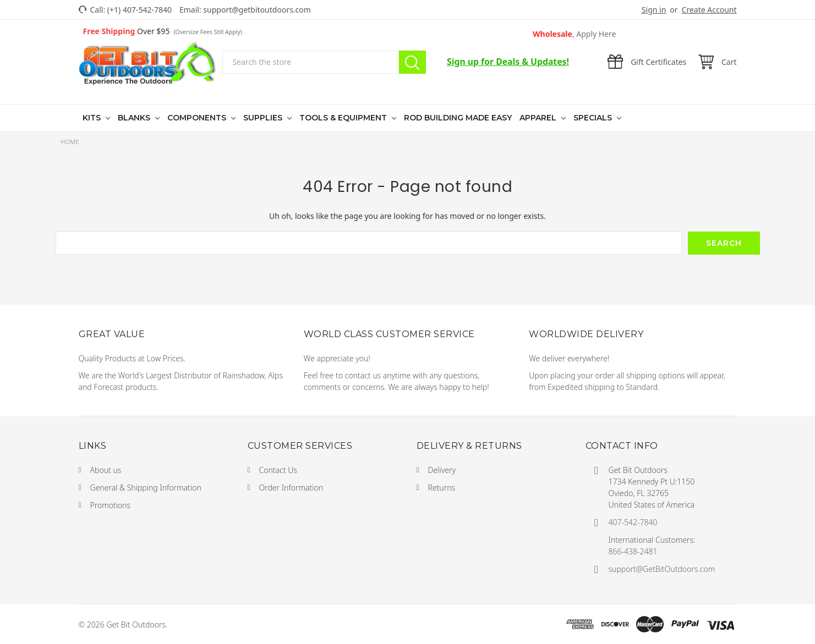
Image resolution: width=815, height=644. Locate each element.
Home (70, 142)
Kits (93, 118)
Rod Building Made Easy (458, 118)
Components (198, 118)
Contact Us (278, 470)
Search (412, 62)
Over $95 (163, 31)
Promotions (111, 505)
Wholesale (575, 34)
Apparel (539, 118)
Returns (442, 488)
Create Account (709, 10)
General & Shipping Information (146, 488)
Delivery (442, 470)
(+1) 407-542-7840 (140, 10)
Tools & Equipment (344, 118)
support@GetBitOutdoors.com (662, 569)
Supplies (264, 118)
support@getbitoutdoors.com (257, 10)
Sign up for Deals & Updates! (508, 62)
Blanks (135, 118)
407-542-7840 (633, 522)
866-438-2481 (633, 551)
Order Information (291, 488)
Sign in (654, 10)
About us (106, 470)
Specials (594, 118)
